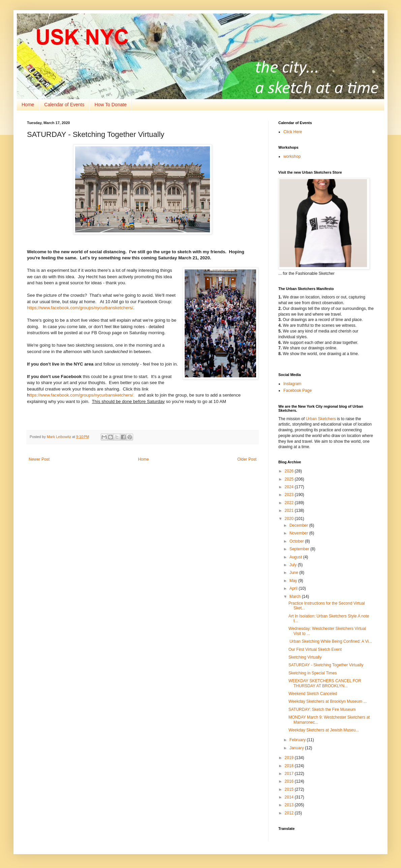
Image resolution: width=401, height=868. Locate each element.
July (294, 565)
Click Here (293, 132)
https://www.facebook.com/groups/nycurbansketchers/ (80, 308)
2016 (290, 781)
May (294, 581)
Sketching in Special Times (313, 673)
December (299, 525)
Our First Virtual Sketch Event (315, 649)
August (296, 557)
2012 (290, 813)
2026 (290, 471)
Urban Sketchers (321, 419)
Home (28, 105)
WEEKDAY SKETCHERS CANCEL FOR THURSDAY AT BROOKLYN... (325, 683)
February (298, 740)
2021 (290, 511)
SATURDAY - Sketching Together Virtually (326, 665)
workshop (292, 156)
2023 (290, 495)
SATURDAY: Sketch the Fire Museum (322, 710)
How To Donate (110, 105)
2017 (290, 774)
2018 (290, 766)
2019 (290, 758)
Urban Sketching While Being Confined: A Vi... (330, 641)
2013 (290, 805)
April (294, 588)
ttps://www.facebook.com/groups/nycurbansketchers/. (82, 395)
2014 (290, 797)
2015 (290, 789)
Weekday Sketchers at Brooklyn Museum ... (328, 701)
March (296, 597)
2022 (290, 503)
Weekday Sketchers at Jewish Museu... (324, 730)
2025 (290, 479)
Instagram (292, 384)
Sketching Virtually (305, 657)
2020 (290, 519)
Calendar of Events (64, 105)
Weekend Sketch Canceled (313, 694)
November (299, 533)
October (297, 541)
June (294, 573)
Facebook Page (298, 390)
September (300, 549)
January (297, 748)
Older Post (247, 459)
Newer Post (39, 459)
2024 (290, 487)
